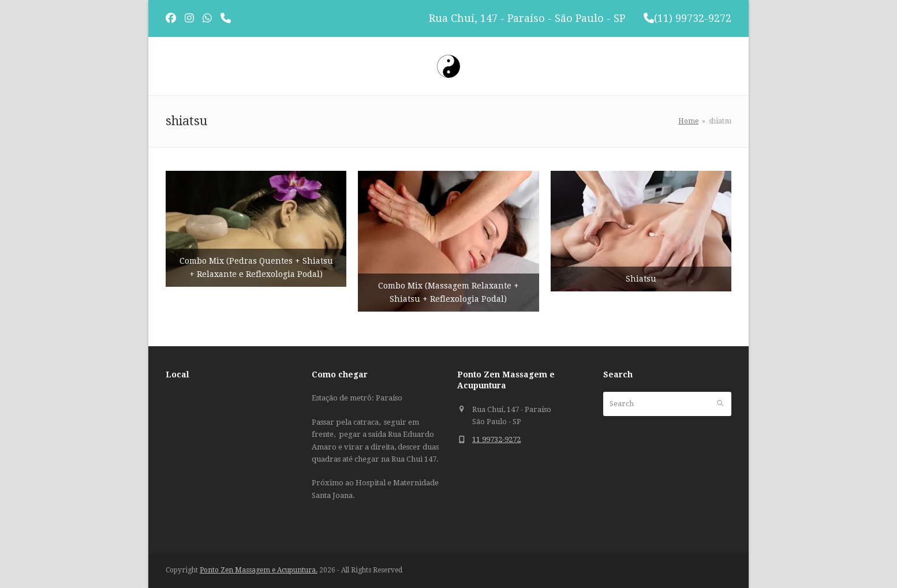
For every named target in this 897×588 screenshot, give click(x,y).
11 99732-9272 (496, 439)
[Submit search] (720, 404)
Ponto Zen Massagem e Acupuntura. (259, 570)
